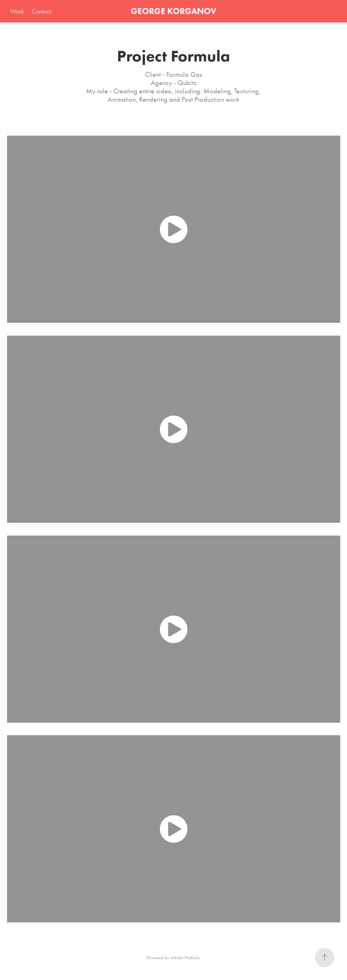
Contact (41, 11)
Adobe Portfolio (185, 958)
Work (17, 11)
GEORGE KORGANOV (173, 11)
